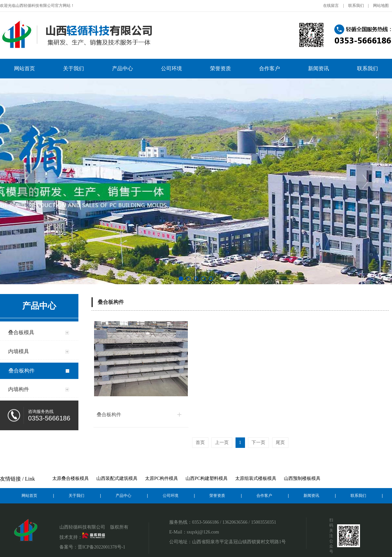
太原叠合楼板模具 (71, 478)
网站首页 (24, 68)
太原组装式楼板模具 (256, 478)
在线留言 (331, 6)
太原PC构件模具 (162, 478)
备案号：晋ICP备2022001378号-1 (92, 547)
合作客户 (269, 68)
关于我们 (73, 68)
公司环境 (171, 68)
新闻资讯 (318, 68)
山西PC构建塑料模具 (207, 478)
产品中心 (122, 68)
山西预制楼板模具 (302, 478)
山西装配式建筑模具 (117, 478)
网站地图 (381, 6)
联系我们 (356, 6)
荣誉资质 (220, 68)
